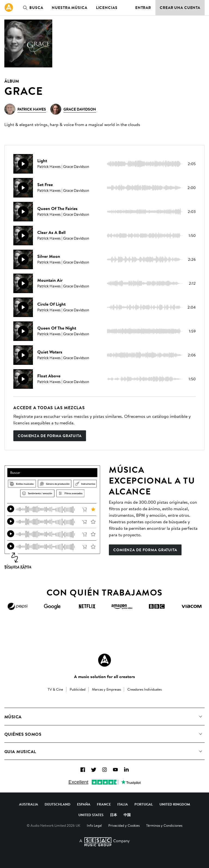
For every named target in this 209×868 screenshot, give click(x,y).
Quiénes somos (23, 734)
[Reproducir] (23, 164)
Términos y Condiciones (164, 825)
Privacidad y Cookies (124, 825)
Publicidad (78, 689)
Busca (32, 8)
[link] (9, 8)
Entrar (143, 8)
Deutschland (58, 804)
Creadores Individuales (145, 689)
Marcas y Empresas (106, 689)
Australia (29, 804)
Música (13, 717)
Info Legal (94, 825)
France (104, 804)
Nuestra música (69, 8)
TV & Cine (55, 689)
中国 (127, 815)
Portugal (144, 804)
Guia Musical (20, 751)
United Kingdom (175, 804)
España (84, 804)
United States (91, 815)
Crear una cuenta (180, 8)
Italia (123, 804)
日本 (113, 815)
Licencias (107, 8)
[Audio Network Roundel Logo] (104, 660)
